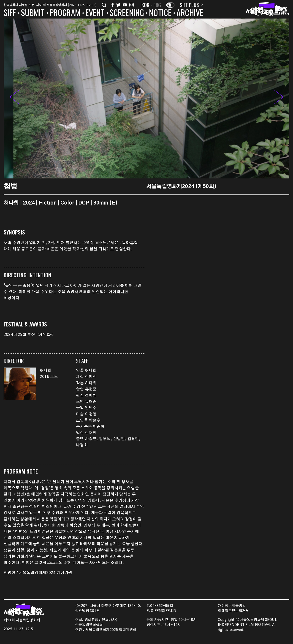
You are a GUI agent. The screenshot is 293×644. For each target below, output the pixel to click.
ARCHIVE (190, 13)
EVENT (95, 13)
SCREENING (127, 13)
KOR (146, 5)
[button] (279, 98)
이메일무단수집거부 (234, 611)
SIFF (10, 13)
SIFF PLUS (191, 5)
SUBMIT (33, 13)
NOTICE (160, 13)
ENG (157, 5)
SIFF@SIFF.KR (163, 611)
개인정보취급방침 (232, 606)
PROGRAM (65, 13)
